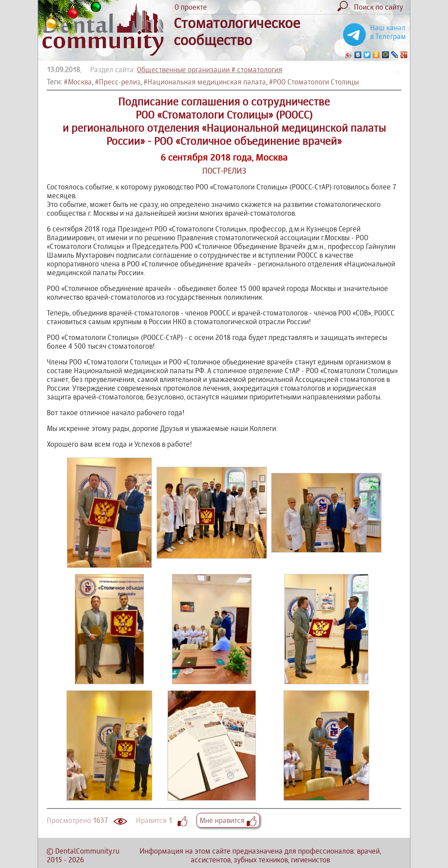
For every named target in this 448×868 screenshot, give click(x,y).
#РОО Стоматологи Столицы (314, 82)
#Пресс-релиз (118, 82)
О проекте (191, 7)
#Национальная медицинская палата (205, 82)
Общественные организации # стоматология (210, 70)
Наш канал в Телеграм (388, 32)
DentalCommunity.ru (87, 851)
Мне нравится (228, 820)
